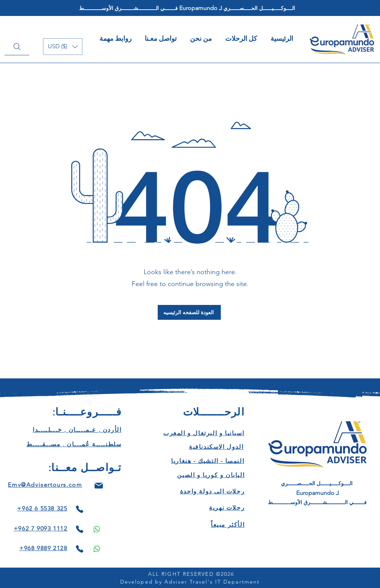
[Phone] (79, 509)
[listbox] (63, 47)
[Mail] (99, 485)
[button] (63, 47)
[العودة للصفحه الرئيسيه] (189, 312)
